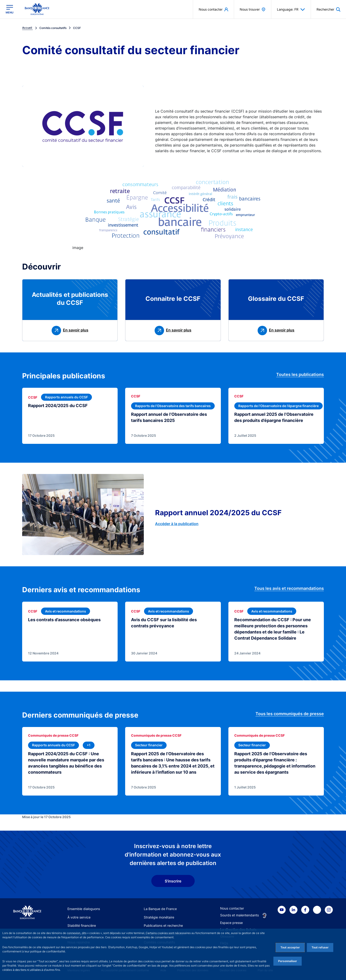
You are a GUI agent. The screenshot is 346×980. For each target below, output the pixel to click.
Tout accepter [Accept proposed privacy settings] (290, 947)
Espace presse (231, 923)
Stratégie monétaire (159, 917)
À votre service (79, 917)
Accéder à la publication (177, 524)
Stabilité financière (82, 925)
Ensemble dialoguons (84, 909)
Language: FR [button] (291, 9)
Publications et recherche (163, 925)
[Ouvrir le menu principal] (10, 9)
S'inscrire (173, 881)
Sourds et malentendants (239, 915)
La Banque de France (160, 909)
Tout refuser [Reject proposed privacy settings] (320, 947)
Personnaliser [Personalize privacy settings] (288, 961)
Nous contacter (232, 908)
